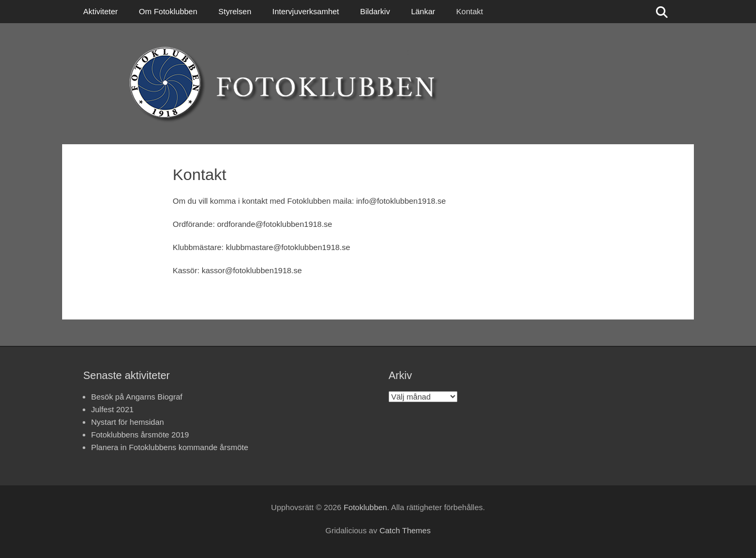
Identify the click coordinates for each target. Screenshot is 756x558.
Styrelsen (235, 11)
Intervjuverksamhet (306, 11)
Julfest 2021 (112, 409)
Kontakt (470, 11)
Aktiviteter (101, 11)
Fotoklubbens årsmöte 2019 (140, 435)
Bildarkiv (375, 11)
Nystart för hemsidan (127, 422)
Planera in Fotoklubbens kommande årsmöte (170, 447)
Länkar (423, 11)
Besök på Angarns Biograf (137, 397)
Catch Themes (405, 530)
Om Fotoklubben (168, 11)
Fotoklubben (366, 507)
